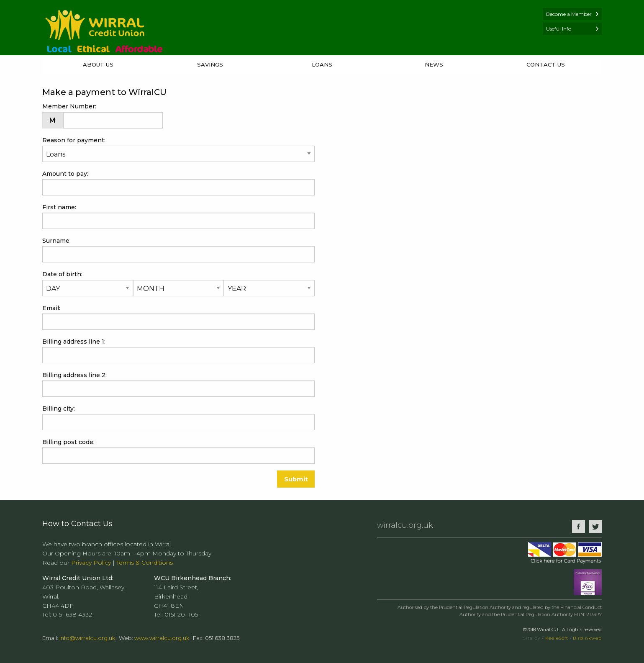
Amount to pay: (67, 174)
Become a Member (569, 14)
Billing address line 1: (75, 342)
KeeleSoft (557, 638)
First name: (60, 207)
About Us (98, 64)
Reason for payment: (74, 140)
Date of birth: (112, 274)
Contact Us (546, 64)
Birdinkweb (587, 638)
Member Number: (71, 106)
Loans (322, 64)
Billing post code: (70, 442)
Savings (210, 64)
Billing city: (60, 409)
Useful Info (559, 29)
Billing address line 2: (74, 375)
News (434, 64)
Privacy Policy (91, 563)
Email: (53, 308)
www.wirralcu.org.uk (162, 638)
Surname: (58, 241)
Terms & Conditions (145, 563)
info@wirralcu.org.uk (87, 638)
